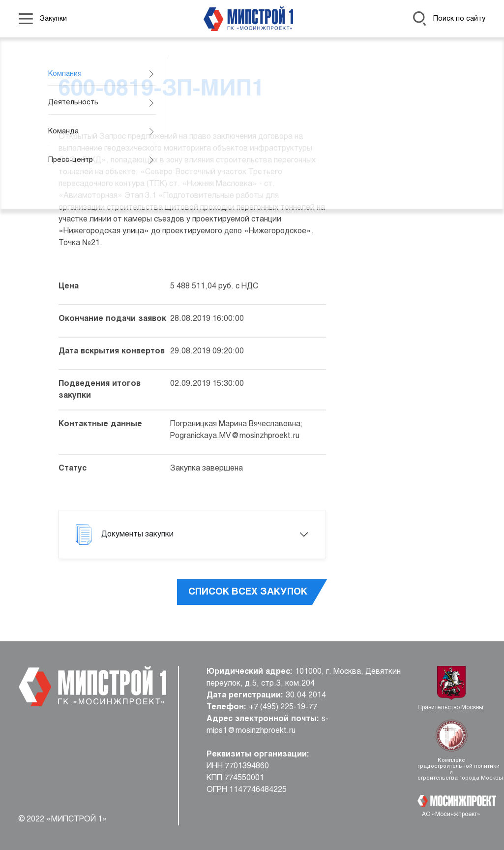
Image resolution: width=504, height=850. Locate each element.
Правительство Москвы (451, 708)
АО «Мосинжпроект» (451, 815)
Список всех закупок (248, 592)
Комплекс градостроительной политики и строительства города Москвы (451, 769)
